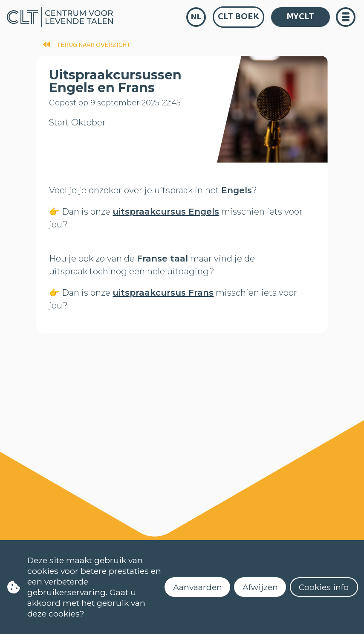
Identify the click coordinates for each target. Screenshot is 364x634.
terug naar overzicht (87, 45)
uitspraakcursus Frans (163, 293)
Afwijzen (260, 587)
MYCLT (300, 17)
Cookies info (324, 587)
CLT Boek (238, 17)
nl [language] (196, 17)
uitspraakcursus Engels (166, 212)
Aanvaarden (198, 587)
